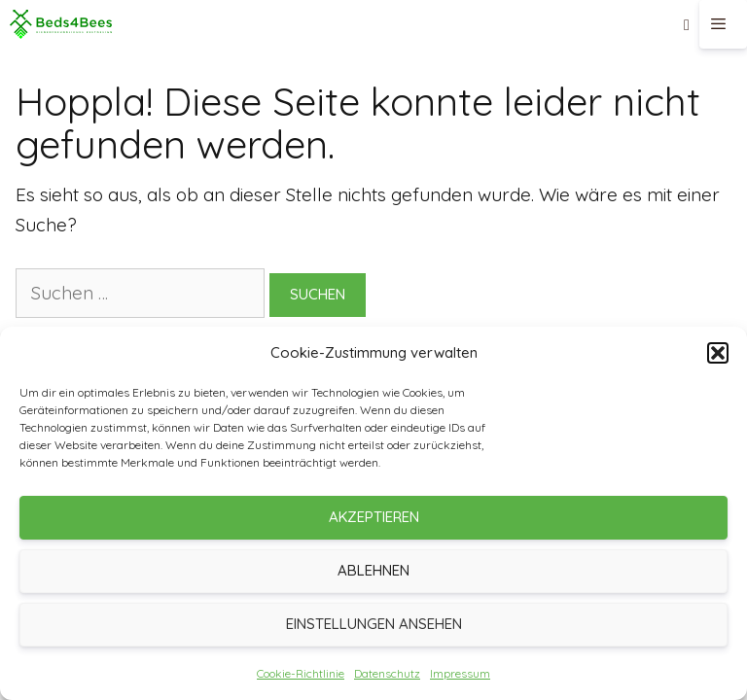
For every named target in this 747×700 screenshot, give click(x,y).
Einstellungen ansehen (374, 624)
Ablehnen (373, 570)
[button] (718, 353)
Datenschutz (387, 673)
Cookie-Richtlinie (301, 673)
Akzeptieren (374, 517)
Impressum (460, 673)
